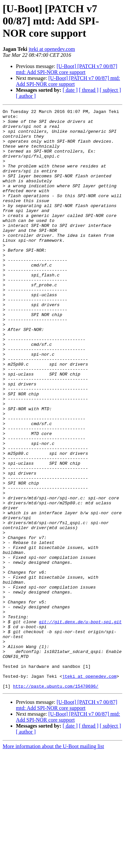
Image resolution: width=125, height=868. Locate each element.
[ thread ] (89, 90)
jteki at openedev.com (52, 49)
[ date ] (70, 90)
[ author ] (26, 96)
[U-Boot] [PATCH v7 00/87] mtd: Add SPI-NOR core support (67, 69)
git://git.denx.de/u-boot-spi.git (80, 725)
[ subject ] (110, 90)
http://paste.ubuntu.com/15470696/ (56, 802)
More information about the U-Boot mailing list (53, 862)
